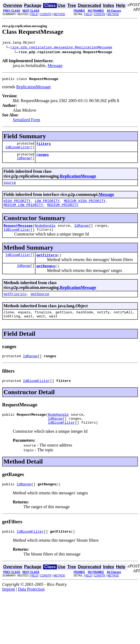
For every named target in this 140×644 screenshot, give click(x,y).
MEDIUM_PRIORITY (63, 210)
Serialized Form (27, 121)
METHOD (59, 14)
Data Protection (31, 606)
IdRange (23, 162)
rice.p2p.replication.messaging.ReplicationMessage (61, 48)
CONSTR (46, 14)
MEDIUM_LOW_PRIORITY (23, 210)
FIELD (34, 14)
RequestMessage (18, 232)
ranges (43, 158)
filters (44, 146)
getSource (40, 303)
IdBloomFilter (18, 150)
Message (55, 66)
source (10, 186)
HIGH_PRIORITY (17, 205)
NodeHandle (45, 232)
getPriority (15, 303)
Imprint (9, 606)
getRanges (46, 275)
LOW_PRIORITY (47, 205)
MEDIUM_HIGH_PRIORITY (85, 205)
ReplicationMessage (34, 88)
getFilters (47, 263)
